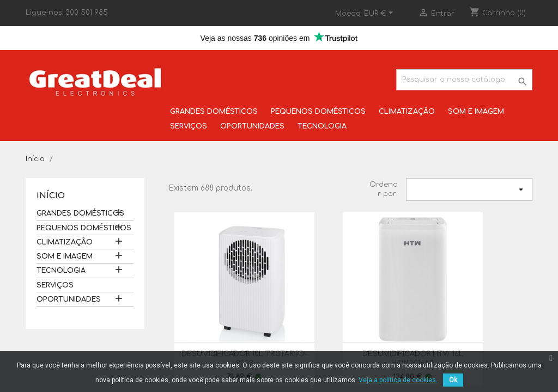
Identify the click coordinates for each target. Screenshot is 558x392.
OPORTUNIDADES (252, 126)
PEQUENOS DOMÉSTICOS (318, 112)
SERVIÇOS (189, 126)
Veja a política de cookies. (398, 380)
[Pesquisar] (464, 80)
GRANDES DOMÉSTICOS (214, 112)
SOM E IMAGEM (476, 112)
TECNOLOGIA (322, 126)
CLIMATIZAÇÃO (407, 112)
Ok (453, 380)
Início (51, 196)
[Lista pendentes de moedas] (380, 14)
